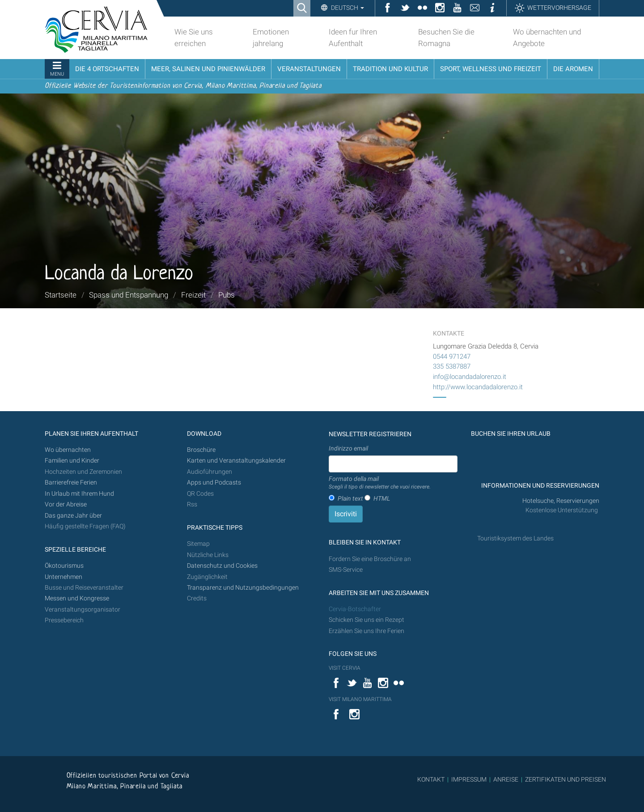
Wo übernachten (68, 450)
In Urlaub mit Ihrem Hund (79, 494)
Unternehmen (64, 577)
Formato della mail (380, 483)
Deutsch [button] (347, 8)
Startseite (61, 295)
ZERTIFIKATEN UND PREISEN (566, 779)
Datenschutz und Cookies (223, 566)
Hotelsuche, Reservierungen (561, 501)
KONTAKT (431, 779)
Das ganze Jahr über (73, 516)
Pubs (227, 295)
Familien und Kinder (72, 461)
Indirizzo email (348, 448)
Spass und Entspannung (129, 295)
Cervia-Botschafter (355, 609)
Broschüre (201, 450)
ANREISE (506, 779)
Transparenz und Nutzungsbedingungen (243, 588)
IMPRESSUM (469, 779)
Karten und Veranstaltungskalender (236, 461)
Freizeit (193, 295)
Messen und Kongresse (77, 598)
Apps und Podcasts (214, 483)
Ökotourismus (64, 566)
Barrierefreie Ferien (72, 483)
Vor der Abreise (66, 504)
